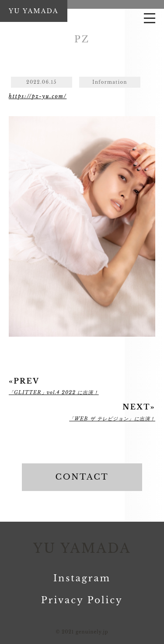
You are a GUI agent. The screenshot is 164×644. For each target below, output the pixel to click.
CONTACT (82, 477)
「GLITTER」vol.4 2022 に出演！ (54, 392)
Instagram (82, 578)
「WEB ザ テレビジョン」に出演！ (112, 419)
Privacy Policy (82, 600)
